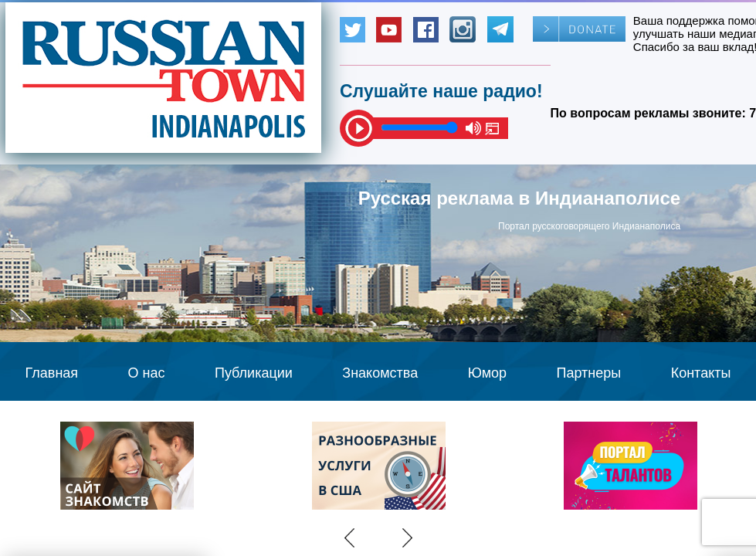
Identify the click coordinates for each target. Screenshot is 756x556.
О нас (147, 373)
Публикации (254, 373)
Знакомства (380, 373)
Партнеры (589, 373)
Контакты (701, 373)
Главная (52, 373)
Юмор (487, 373)
